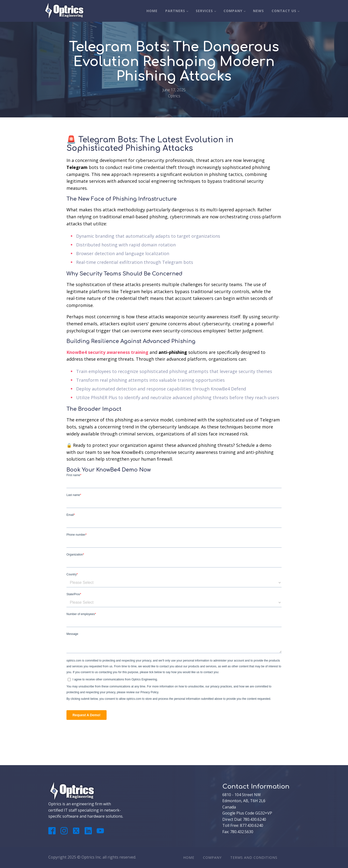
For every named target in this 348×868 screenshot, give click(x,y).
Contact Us (284, 11)
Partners (175, 11)
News (258, 11)
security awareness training (118, 352)
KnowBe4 (77, 352)
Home (152, 11)
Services (204, 11)
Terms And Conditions (254, 857)
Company (233, 11)
